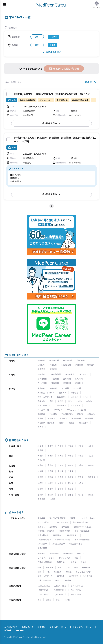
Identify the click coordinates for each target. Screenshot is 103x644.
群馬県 (60, 456)
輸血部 (72, 423)
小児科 (86, 397)
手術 (68, 567)
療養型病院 (54, 553)
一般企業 (73, 562)
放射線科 (53, 414)
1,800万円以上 (60, 590)
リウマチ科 (58, 410)
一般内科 (41, 360)
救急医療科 (62, 405)
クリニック (82, 553)
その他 (40, 427)
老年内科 (77, 388)
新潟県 (40, 465)
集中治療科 (76, 405)
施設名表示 (42, 548)
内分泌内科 (66, 365)
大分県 (81, 495)
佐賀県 (50, 495)
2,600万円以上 (77, 594)
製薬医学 (51, 418)
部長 (58, 600)
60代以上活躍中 (58, 544)
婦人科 (60, 401)
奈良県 (81, 477)
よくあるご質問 (11, 627)
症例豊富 (65, 527)
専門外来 (61, 576)
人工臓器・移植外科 (46, 393)
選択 (37, 37)
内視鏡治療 (87, 576)
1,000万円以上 (44, 586)
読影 (76, 567)
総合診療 (75, 393)
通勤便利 (53, 527)
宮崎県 (91, 495)
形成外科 (79, 379)
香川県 (50, 489)
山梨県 (81, 465)
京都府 (50, 477)
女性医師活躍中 (44, 540)
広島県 (71, 483)
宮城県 (71, 446)
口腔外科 (67, 383)
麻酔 (57, 580)
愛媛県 (60, 489)
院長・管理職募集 (82, 531)
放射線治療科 (67, 414)
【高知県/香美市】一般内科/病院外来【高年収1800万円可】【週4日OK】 (52, 94)
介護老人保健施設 (45, 562)
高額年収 (41, 518)
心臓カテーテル (44, 580)
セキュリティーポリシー (83, 627)
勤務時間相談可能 (80, 522)
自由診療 (67, 580)
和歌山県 (92, 477)
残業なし (41, 527)
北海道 (40, 446)
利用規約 (41, 627)
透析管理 (86, 567)
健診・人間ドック (45, 397)
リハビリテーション (46, 558)
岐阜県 (40, 471)
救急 (39, 572)
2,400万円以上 (60, 594)
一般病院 (41, 553)
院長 (39, 600)
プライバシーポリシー (59, 627)
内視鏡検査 (74, 576)
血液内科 (41, 365)
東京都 (91, 456)
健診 (76, 558)
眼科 (70, 401)
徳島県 (40, 489)
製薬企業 (61, 562)
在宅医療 (41, 388)
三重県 (71, 471)
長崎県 (60, 495)
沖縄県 (52, 499)
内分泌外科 (42, 383)
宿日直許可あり (76, 544)
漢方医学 (63, 418)
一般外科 (41, 374)
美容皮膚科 (76, 418)
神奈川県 (41, 460)
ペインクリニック (45, 405)
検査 (60, 567)
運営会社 (8, 630)
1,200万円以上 (60, 586)
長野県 (91, 465)
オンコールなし (89, 518)
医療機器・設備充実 (46, 531)
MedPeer (20, 630)
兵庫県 (71, 477)
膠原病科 (41, 369)
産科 (51, 401)
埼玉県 (71, 456)
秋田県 (81, 446)
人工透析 (65, 388)
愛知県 (60, 471)
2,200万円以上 (44, 594)
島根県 (50, 483)
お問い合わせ (27, 627)
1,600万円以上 (44, 590)
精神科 (80, 414)
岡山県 (60, 483)
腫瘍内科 (53, 369)
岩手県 (60, 446)
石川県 (60, 465)
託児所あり (58, 535)
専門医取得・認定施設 (83, 527)
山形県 (91, 446)
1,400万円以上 (77, 586)
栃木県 (50, 456)
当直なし (74, 518)
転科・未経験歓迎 (82, 540)
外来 (39, 567)
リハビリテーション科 (76, 410)
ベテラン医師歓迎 (63, 540)
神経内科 (53, 365)
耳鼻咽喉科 (62, 397)
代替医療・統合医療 (46, 423)
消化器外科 (84, 374)
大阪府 (60, 477)
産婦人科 (41, 401)
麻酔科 (89, 401)
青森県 (50, 446)
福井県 (71, 465)
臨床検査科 (84, 423)
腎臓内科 (53, 388)
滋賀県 (40, 477)
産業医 (40, 418)
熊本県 (71, 495)
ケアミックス (64, 558)
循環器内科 (54, 360)
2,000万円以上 (77, 590)
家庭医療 (79, 365)
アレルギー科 (43, 410)
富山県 (50, 465)
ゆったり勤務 (43, 522)
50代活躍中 (42, 544)
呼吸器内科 (68, 360)
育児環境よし (73, 535)
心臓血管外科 (55, 374)
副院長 (49, 600)
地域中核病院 (65, 531)
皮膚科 (79, 401)
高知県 (71, 489)
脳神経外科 (42, 379)
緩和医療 (41, 414)
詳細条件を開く (51, 52)
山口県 (81, 483)
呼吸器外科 (70, 374)
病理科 (62, 423)
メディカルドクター (84, 572)
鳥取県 (40, 483)
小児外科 (55, 379)
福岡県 (40, 495)
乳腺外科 (55, 383)
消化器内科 (82, 360)
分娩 (48, 572)
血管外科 (79, 383)
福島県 (40, 450)
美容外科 (89, 418)
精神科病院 (68, 553)
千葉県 (81, 456)
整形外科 (67, 379)
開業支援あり (43, 535)
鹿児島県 (41, 499)
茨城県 (40, 456)
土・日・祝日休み (61, 522)
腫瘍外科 (63, 393)
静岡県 (50, 471)
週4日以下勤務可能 (58, 518)
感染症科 (91, 365)
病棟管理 (49, 567)
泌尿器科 (75, 397)
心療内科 (91, 414)
